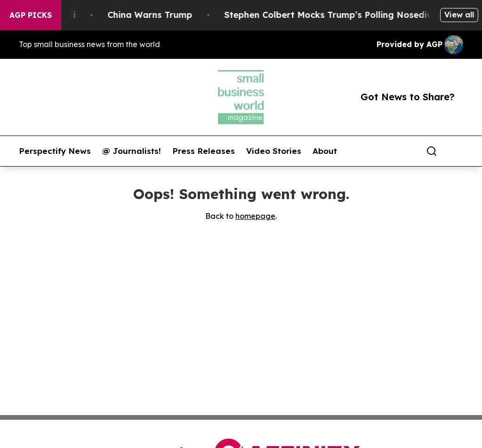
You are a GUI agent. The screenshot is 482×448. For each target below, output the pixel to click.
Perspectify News (55, 151)
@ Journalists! (132, 151)
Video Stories (274, 151)
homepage (255, 216)
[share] (457, 151)
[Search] (432, 151)
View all (459, 15)
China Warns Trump (155, 15)
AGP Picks (31, 15)
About (325, 151)
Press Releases (204, 151)
